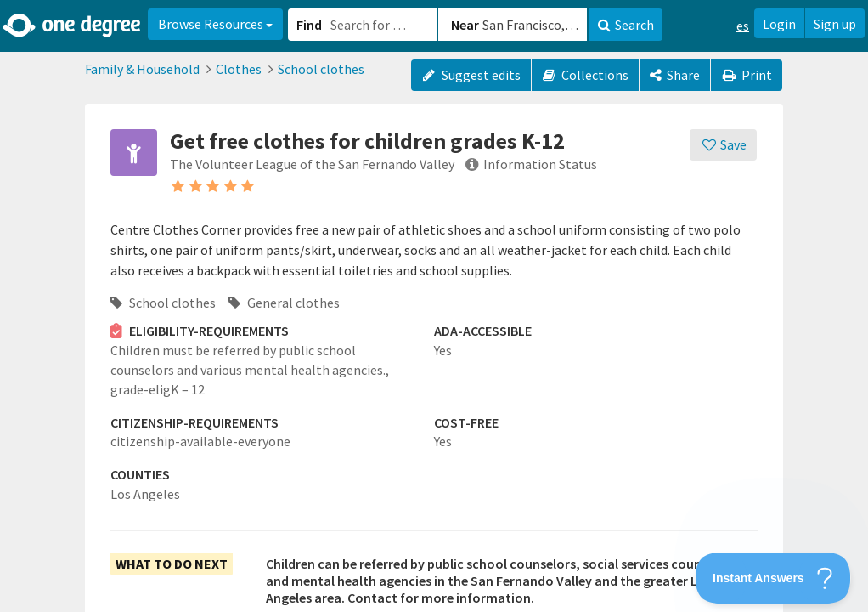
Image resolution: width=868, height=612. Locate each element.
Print (747, 75)
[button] (434, 306)
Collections (586, 75)
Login (779, 24)
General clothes (284, 303)
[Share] (675, 75)
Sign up (835, 24)
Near (465, 25)
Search (626, 25)
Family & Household (142, 69)
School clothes (321, 69)
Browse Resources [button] (215, 24)
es (743, 25)
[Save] (723, 145)
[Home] (73, 25)
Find (309, 25)
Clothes (239, 69)
